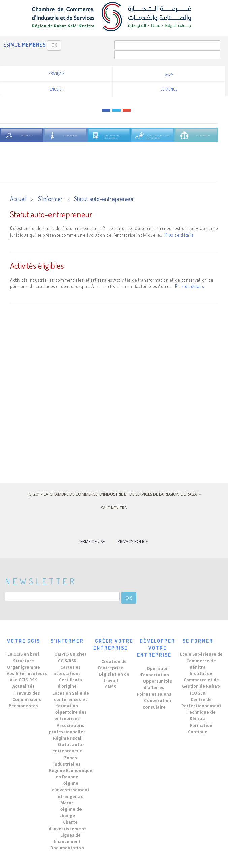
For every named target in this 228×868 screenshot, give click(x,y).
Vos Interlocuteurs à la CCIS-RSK (27, 677)
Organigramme (24, 667)
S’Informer (50, 199)
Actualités (24, 686)
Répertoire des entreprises (70, 715)
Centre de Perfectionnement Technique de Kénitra (201, 709)
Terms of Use (91, 541)
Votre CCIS (24, 641)
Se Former (198, 641)
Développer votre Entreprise (156, 648)
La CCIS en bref (23, 654)
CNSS (110, 687)
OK (54, 45)
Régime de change (71, 812)
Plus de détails (179, 235)
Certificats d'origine (70, 683)
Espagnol (169, 89)
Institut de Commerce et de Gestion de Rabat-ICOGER (201, 683)
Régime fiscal (67, 738)
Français (56, 74)
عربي (169, 74)
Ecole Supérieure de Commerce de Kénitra (201, 661)
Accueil (18, 199)
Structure (24, 661)
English (57, 89)
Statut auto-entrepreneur (104, 199)
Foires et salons (154, 694)
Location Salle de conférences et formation (71, 699)
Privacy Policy (133, 541)
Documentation (67, 848)
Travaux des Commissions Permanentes (25, 699)
